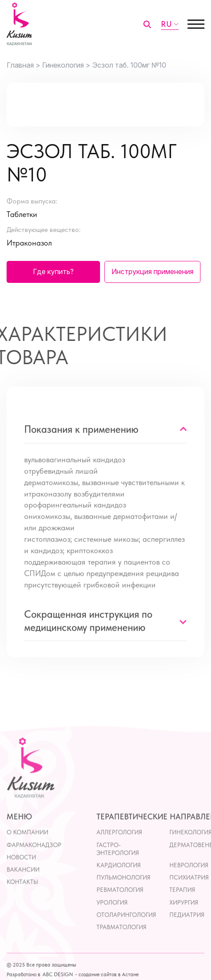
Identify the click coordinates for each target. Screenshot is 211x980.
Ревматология (120, 906)
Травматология (122, 943)
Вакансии (23, 885)
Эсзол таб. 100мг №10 (129, 65)
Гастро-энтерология (118, 864)
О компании (27, 848)
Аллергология (119, 848)
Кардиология (119, 881)
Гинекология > (66, 65)
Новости (21, 873)
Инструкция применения (152, 271)
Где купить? (53, 271)
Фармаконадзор (34, 861)
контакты (22, 897)
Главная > (23, 65)
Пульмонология (123, 893)
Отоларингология (126, 930)
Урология (112, 918)
